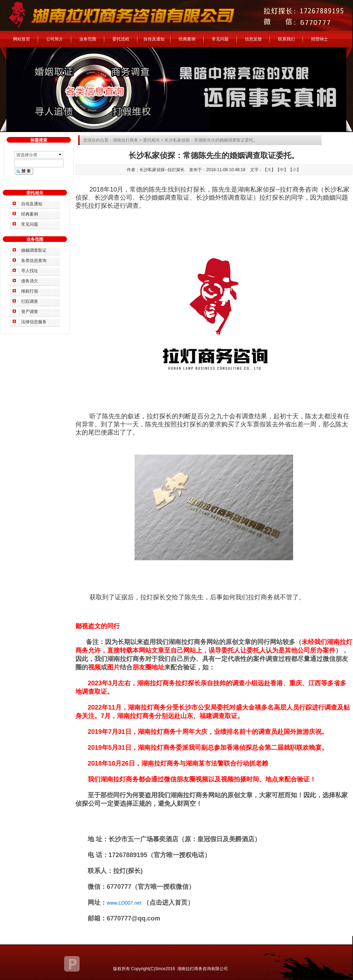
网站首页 (21, 39)
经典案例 (187, 39)
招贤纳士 (320, 39)
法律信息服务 (34, 322)
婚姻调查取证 (34, 250)
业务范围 (88, 39)
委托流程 (121, 39)
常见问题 (220, 39)
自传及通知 (154, 39)
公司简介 (55, 39)
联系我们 (286, 39)
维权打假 (30, 291)
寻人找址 (30, 271)
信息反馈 (253, 39)
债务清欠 (30, 281)
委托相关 (151, 140)
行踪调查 (30, 301)
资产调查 (30, 312)
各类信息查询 (34, 261)
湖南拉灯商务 (125, 140)
